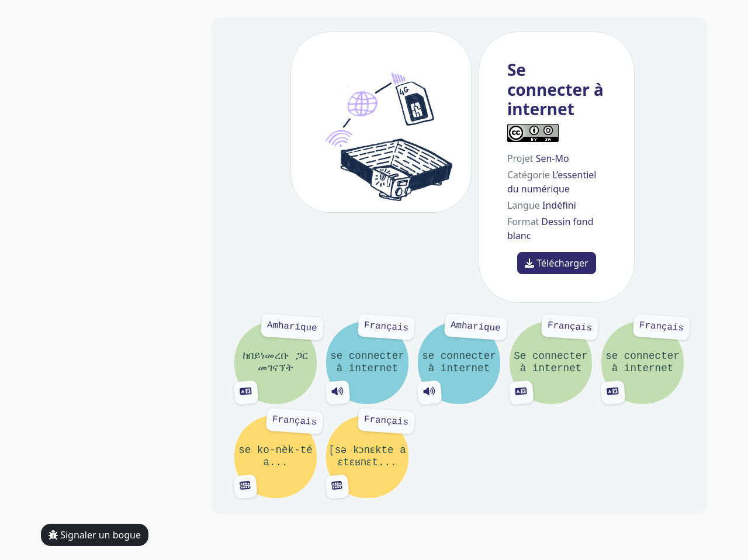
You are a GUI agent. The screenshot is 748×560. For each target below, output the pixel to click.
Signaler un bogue (95, 535)
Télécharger (557, 263)
